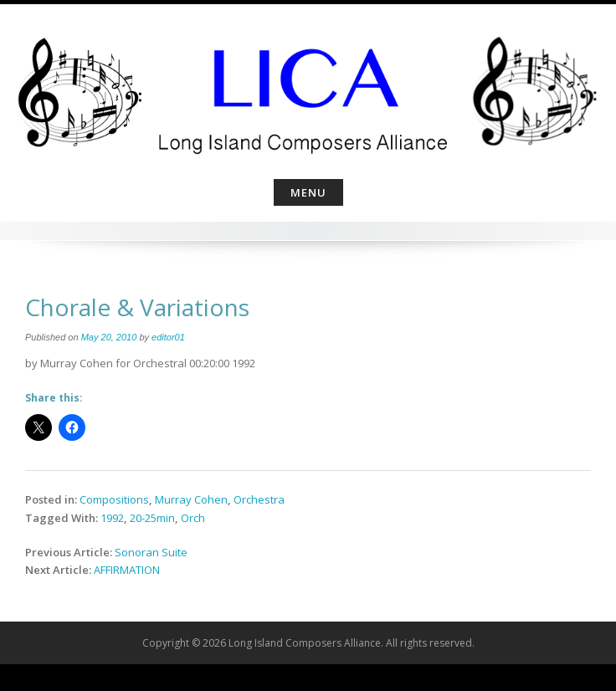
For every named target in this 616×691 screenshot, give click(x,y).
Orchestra (259, 499)
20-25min (152, 518)
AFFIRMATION (127, 570)
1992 (112, 518)
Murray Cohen (191, 499)
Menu (308, 192)
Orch (193, 518)
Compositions (114, 499)
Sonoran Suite (151, 552)
